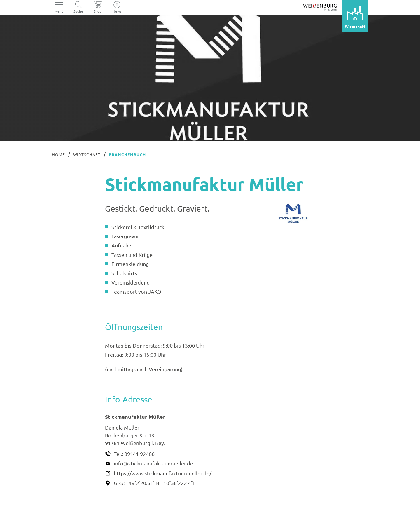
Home (58, 154)
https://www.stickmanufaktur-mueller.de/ (163, 473)
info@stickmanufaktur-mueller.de (153, 463)
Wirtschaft (87, 154)
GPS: (119, 483)
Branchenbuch (127, 154)
